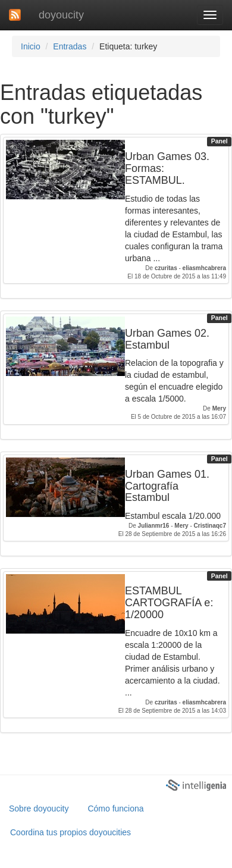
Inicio (31, 46)
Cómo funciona (115, 809)
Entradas (70, 46)
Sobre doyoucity (39, 809)
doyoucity (61, 15)
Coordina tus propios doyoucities (70, 832)
